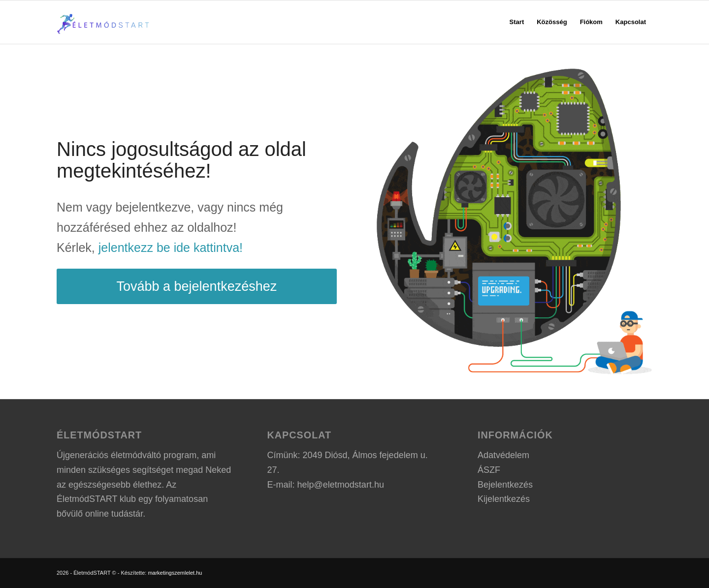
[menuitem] (517, 22)
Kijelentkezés (504, 499)
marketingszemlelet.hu (175, 573)
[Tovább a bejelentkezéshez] (197, 286)
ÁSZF (489, 470)
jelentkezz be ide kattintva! (171, 248)
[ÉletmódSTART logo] (104, 22)
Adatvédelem (503, 455)
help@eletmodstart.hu (341, 485)
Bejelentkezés (505, 485)
